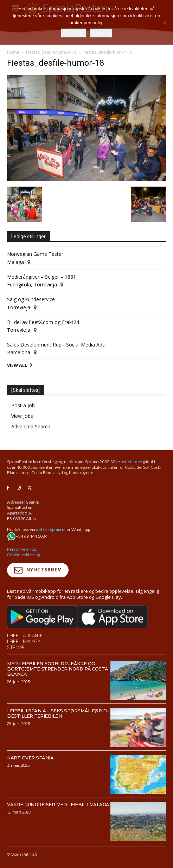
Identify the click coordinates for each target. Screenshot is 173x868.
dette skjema (49, 529)
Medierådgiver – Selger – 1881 (41, 277)
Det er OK (74, 33)
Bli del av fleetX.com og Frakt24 (43, 322)
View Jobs (22, 416)
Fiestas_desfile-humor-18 (51, 52)
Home (13, 52)
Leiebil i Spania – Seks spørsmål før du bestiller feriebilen (58, 713)
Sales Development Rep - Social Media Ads (56, 345)
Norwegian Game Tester (35, 254)
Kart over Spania (30, 758)
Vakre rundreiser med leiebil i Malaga (58, 804)
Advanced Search (31, 426)
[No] (164, 22)
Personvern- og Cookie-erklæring (24, 552)
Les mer (101, 33)
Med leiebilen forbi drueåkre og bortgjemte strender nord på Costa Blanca (58, 669)
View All (17, 365)
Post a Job (23, 405)
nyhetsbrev (131, 462)
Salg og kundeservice (31, 299)
